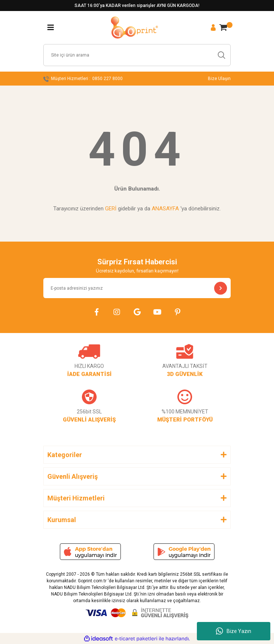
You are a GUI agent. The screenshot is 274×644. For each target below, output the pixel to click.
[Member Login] (213, 28)
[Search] (137, 55)
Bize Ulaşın (219, 79)
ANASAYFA (165, 209)
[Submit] (221, 288)
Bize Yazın (234, 631)
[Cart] (223, 28)
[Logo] (134, 28)
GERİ (111, 209)
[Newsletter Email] (137, 288)
